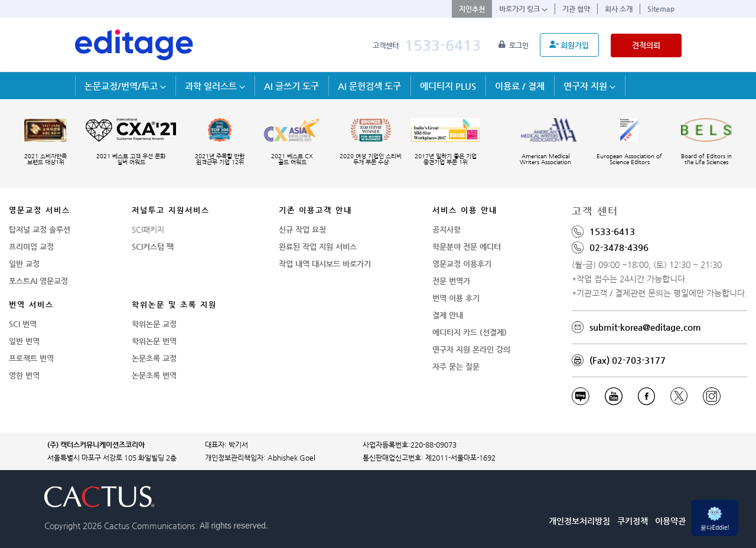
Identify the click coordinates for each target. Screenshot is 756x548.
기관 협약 (576, 9)
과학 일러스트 (215, 86)
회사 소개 (619, 9)
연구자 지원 (589, 86)
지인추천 (472, 9)
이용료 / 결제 (520, 86)
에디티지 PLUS (448, 86)
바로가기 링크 (523, 9)
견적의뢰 (646, 45)
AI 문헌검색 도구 (369, 86)
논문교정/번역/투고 (125, 86)
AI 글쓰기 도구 (291, 86)
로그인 (514, 45)
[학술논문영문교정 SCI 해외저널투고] (134, 45)
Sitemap (661, 9)
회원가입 (569, 45)
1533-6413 (443, 45)
